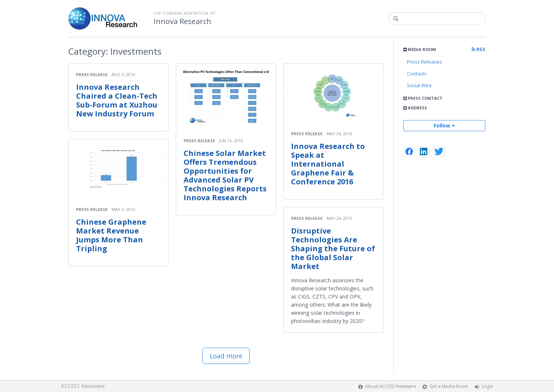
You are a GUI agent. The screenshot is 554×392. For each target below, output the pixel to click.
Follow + (444, 125)
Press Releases (425, 62)
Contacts (417, 74)
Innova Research (182, 21)
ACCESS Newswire (83, 386)
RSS (478, 49)
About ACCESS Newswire (391, 386)
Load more (226, 356)
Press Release (92, 74)
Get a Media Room (449, 386)
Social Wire (419, 85)
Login (487, 386)
